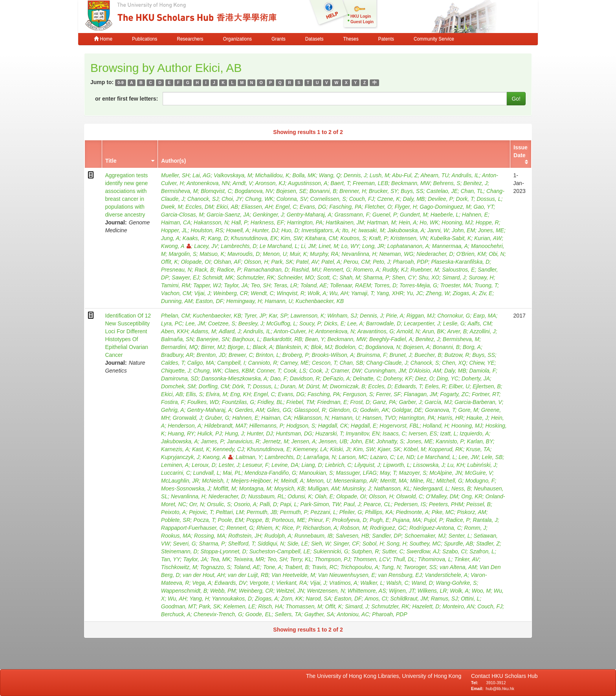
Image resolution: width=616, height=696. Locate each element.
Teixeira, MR (249, 559)
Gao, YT (483, 207)
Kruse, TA (478, 449)
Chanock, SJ (203, 199)
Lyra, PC (172, 323)
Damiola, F (482, 371)
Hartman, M (381, 222)
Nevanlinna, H (359, 254)
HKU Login (361, 16)
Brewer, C (241, 355)
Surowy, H (481, 277)
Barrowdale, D (384, 323)
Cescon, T (324, 363)
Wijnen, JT (402, 591)
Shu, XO (429, 277)
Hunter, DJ (265, 230)
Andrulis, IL (465, 175)
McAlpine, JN (445, 473)
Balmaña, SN (177, 339)
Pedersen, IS (410, 504)
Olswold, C (409, 496)
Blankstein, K (292, 347)
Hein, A (408, 222)
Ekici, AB (227, 207)
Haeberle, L (445, 215)
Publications (145, 39)
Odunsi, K (300, 496)
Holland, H (435, 426)
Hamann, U (279, 301)
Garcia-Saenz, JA (228, 215)
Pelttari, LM (230, 512)
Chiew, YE (482, 363)
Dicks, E (334, 323)
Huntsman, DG (294, 433)
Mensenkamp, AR (355, 481)
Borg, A (472, 347)
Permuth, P (294, 512)
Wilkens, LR (432, 591)
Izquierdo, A (474, 433)
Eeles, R (435, 386)
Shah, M (350, 277)
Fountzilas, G (238, 402)
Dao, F (279, 378)
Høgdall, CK (333, 426)
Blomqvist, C (216, 191)
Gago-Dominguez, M (445, 207)
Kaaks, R (194, 238)
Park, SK (282, 262)
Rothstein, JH (245, 536)
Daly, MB (414, 199)
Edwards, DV (230, 583)
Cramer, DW (346, 371)
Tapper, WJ (207, 285)
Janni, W (438, 230)
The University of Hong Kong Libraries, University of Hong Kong (385, 676)
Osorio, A (245, 504)
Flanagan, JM (421, 394)
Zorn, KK (292, 599)
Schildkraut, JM (409, 599)
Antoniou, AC (353, 614)
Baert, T (340, 183)
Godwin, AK (374, 410)
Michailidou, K (272, 175)
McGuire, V (478, 473)
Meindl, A (292, 481)
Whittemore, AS (367, 591)
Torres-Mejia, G (418, 285)
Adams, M (203, 331)
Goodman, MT (178, 606)
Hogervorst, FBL (400, 426)
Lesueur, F (255, 465)
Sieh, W (321, 544)
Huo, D (290, 230)
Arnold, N (408, 331)
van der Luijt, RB (248, 575)
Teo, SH (261, 285)
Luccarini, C (176, 473)
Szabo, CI (454, 551)
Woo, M (481, 591)
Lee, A (355, 323)
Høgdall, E (364, 426)
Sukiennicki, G (331, 551)
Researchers (190, 39)
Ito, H (349, 230)
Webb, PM (223, 591)
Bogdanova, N (383, 347)
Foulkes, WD (203, 402)
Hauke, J (477, 418)
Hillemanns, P (266, 426)
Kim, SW (291, 238)
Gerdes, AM (249, 410)
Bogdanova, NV (254, 191)
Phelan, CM (175, 316)
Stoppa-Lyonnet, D (223, 551)
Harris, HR (450, 418)
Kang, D (218, 238)
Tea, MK (220, 559)
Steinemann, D (179, 551)
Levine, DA (285, 465)
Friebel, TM (300, 402)
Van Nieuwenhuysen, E (347, 575)
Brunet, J (400, 355)
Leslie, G (454, 323)
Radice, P (229, 270)
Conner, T (268, 371)
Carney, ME (294, 363)
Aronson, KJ (270, 183)
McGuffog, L (281, 323)
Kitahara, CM (321, 238)
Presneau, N (176, 270)
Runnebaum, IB (313, 536)
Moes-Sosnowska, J (186, 488)
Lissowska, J (428, 465)
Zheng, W (438, 293)
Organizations (237, 39)
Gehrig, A (173, 410)
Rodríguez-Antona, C (435, 528)
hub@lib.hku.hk (500, 689)
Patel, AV (307, 262)
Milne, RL (422, 481)
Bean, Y (314, 339)
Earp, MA (484, 316)
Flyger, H (406, 207)
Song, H (397, 544)
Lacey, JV (206, 246)
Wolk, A (317, 293)
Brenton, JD (211, 355)
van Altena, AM (458, 567)
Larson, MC (353, 457)
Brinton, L (268, 355)
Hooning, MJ (457, 222)
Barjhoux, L (246, 339)
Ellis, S (194, 394)
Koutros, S (353, 238)
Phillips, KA (379, 512)
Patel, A (331, 262)
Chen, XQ (454, 363)
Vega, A (202, 583)
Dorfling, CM (214, 386)
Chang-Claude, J (387, 363)
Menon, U (275, 254)
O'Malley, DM (442, 496)
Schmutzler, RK (255, 277)
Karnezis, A (175, 449)
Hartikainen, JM (345, 222)
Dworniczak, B (347, 386)
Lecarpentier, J (422, 323)
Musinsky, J (357, 488)
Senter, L (460, 536)
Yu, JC (415, 293)
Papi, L (289, 504)
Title (111, 161)
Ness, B (461, 488)
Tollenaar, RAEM (351, 285)
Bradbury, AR (177, 355)
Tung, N (391, 567)
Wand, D (422, 583)
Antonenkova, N (335, 331)
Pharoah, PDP (411, 262)
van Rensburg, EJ (400, 575)
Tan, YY (171, 559)
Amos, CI (376, 599)
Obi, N (497, 254)
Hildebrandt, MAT (225, 426)
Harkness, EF (267, 222)
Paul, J (352, 504)
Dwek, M (172, 207)
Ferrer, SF (388, 394)
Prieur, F (319, 520)
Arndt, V (242, 183)
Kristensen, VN (409, 238)
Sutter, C (392, 551)
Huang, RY (181, 433)
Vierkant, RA (291, 583)
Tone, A (272, 567)
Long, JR (373, 246)
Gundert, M (414, 215)
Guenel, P (385, 215)
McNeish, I (215, 481)
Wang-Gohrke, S (456, 583)
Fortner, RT (486, 394)
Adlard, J (230, 331)
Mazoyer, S (412, 473)
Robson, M (354, 528)
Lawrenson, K (308, 316)
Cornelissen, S (328, 199)
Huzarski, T (329, 433)
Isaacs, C (394, 433)
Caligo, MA (200, 363)
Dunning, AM (177, 301)
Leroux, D (204, 465)
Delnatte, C (367, 378)
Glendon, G (343, 410)
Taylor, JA (236, 285)
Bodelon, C (349, 347)
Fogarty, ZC (454, 394)
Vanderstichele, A (446, 575)
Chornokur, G (454, 316)
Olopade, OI (196, 262)
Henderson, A (184, 426)
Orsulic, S (219, 504)
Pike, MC (443, 512)
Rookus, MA (176, 536)
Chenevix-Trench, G (218, 614)
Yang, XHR (390, 293)
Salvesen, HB (352, 536)
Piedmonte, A (412, 512)
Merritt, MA (393, 481)
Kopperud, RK (446, 449)
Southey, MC (425, 544)
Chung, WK (259, 199)
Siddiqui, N (271, 544)
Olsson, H (256, 262)
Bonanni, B (323, 191)
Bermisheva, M (179, 191)
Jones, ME (491, 230)
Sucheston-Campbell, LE (280, 551)
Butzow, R (457, 355)
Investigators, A (320, 230)
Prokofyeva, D (349, 520)
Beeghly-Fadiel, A (391, 339)
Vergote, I (261, 583)
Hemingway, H (244, 301)
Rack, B (204, 270)
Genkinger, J (268, 215)
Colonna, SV (291, 199)
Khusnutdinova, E (269, 449)
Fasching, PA (345, 207)
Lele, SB (492, 457)
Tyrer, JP (255, 316)
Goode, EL (259, 614)
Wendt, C (262, 293)
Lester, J (229, 465)
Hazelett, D (426, 606)
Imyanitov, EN (363, 433)
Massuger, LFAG (356, 473)
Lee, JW (468, 457)
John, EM (463, 230)
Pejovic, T (201, 512)
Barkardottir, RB (283, 339)
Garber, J (410, 402)
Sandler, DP (387, 536)
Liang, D (312, 465)
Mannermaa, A (450, 246)
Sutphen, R (365, 551)
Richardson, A (320, 528)
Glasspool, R (310, 410)
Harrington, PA (305, 222)
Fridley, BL (270, 402)
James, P (212, 441)
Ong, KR (472, 496)
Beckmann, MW (411, 183)
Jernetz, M (275, 441)
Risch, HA (270, 606)
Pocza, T (204, 520)
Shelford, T (241, 544)
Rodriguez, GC (388, 528)
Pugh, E (379, 520)
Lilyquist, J (367, 465)
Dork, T (465, 199)
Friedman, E (332, 402)
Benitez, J (475, 183)
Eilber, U (459, 386)
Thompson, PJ (332, 559)
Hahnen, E (475, 215)
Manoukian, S (316, 473)
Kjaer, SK (389, 449)
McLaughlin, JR (180, 481)
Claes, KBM (239, 371)
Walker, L (372, 583)
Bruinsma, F (371, 355)
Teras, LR (285, 285)
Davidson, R (305, 378)
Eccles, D (380, 386)
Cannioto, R (262, 363)
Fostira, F (173, 402)
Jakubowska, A (406, 230)
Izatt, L (448, 433)
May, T (388, 473)
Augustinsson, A (308, 183)
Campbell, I (231, 363)
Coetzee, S (221, 323)
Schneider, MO (296, 277)
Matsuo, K (212, 254)
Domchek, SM (178, 386)
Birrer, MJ (213, 347)
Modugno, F (480, 481)
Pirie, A (395, 316)
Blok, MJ (321, 347)
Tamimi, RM (176, 285)
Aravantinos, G (375, 331)
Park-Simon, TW (320, 504)
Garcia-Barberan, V (478, 402)
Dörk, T (241, 386)
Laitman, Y (249, 457)
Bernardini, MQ (180, 347)
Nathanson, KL (392, 488)
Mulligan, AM (323, 488)
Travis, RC (325, 567)
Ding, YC (447, 378)
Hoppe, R (487, 222)
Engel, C (286, 207)
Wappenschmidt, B (184, 591)
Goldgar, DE (407, 410)
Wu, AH (339, 293)
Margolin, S (182, 254)
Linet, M (328, 246)
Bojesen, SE (291, 191)
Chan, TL (472, 191)
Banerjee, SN (213, 339)
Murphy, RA (324, 254)
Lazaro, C (382, 457)
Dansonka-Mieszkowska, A (235, 378)
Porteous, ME (289, 520)
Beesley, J (251, 323)
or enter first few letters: (126, 99)
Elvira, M (216, 394)
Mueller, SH (175, 175)
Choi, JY (232, 199)
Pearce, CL (377, 504)
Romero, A (366, 270)
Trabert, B (297, 567)
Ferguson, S (358, 394)
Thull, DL (404, 559)
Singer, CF (346, 544)
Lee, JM (195, 323)
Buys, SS (412, 191)
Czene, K (389, 199)
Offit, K (170, 262)
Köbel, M (414, 449)
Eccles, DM (199, 207)
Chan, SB (351, 363)
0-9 (120, 83)
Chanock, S (425, 363)
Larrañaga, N (320, 457)
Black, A (263, 347)
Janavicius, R (243, 441)
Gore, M (468, 410)
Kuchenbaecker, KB (320, 301)
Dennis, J (355, 175)
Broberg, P (296, 355)
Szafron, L (482, 551)
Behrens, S (446, 183)
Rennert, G (337, 270)
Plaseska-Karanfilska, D (461, 262)
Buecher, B (428, 355)
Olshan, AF (227, 262)
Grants (279, 39)
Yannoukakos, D (232, 599)
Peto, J (381, 262)
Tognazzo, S (215, 567)
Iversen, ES (423, 433)
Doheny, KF (398, 378)
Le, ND (406, 457)
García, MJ (438, 402)
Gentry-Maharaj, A (309, 215)
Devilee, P (440, 199)
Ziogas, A (464, 293)
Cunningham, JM (385, 371)
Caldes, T (173, 363)
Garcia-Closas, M (182, 215)
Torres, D (385, 285)
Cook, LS (295, 371)
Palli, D (268, 504)
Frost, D (360, 402)
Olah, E (324, 496)
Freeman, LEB (370, 183)
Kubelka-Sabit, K (451, 238)
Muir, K (298, 254)
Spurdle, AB (458, 544)
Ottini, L (470, 599)
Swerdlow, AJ (423, 551)
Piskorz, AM (471, 512)
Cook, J (318, 371)
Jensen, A (304, 441)
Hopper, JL (174, 230)
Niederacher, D (435, 254)
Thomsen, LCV (371, 559)
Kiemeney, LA (310, 449)
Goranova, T (440, 410)
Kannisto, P (450, 441)
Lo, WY (350, 246)
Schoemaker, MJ (425, 536)
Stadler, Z (488, 544)
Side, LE (298, 544)
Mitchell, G (449, 481)
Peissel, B (478, 504)
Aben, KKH (175, 331)
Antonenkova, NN (208, 183)
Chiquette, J (176, 371)
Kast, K (201, 449)
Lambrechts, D (239, 246)
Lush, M (379, 175)
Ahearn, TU (434, 175)
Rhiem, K (268, 528)
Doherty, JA (476, 378)
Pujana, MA (407, 520)
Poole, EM (230, 520)
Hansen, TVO (379, 418)
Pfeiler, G (351, 512)
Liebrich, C (338, 465)
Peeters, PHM (446, 504)
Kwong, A (176, 246)
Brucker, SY (383, 191)
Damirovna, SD (180, 378)
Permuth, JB (262, 512)
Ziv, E (486, 293)
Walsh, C (397, 583)
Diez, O (424, 378)
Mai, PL (232, 473)
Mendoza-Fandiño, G (270, 473)
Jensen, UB (333, 441)
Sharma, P (376, 277)
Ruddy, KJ (395, 270)
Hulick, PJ (209, 433)
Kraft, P (378, 238)
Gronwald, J (187, 418)
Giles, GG (279, 410)
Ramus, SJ (444, 599)
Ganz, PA (384, 402)
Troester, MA (456, 285)
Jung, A (170, 238)
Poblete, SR (176, 520)
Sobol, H (373, 544)
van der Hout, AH (204, 575)
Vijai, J (202, 293)
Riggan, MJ (421, 316)
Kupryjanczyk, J (180, 457)
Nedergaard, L (431, 488)
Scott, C (327, 277)
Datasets (314, 39)
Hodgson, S (301, 426)
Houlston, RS (207, 230)
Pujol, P (433, 520)
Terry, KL (301, 559)
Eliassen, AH (257, 207)
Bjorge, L (238, 347)
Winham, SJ (342, 316)
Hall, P (239, 222)
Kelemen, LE (239, 606)
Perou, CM (357, 262)
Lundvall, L (207, 473)
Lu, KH (456, 465)
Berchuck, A (176, 614)
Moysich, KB (290, 488)
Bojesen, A (416, 347)
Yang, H (199, 599)
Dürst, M (316, 386)
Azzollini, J (482, 331)
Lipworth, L (396, 465)
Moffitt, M (225, 488)
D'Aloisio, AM (425, 371)
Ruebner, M (425, 270)
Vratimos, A (343, 583)
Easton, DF (209, 301)
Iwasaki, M (371, 230)
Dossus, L (489, 199)
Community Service (434, 39)
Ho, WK (429, 222)
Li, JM (308, 246)
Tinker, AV (467, 559)
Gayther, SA (319, 614)
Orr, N (196, 504)
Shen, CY (404, 277)
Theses (351, 39)
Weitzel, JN (290, 591)
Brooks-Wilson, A (333, 355)
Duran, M (292, 386)
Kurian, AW (488, 238)
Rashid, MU (306, 270)
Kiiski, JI (340, 449)
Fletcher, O (378, 207)
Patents (386, 39)
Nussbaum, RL (267, 496)
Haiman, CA (176, 222)
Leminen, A (175, 465)
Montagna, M (255, 488)
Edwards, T (408, 386)
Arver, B (457, 331)
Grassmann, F (352, 215)
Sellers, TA (288, 614)
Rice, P (291, 528)
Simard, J (454, 277)
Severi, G (184, 544)
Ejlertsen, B (487, 386)
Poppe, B (258, 520)
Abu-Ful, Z (405, 175)
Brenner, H (353, 191)
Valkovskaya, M (233, 175)
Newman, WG (396, 254)
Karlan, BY (480, 441)
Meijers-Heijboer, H (254, 481)
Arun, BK (433, 331)
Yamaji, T (362, 293)
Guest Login (362, 22)
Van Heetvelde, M (293, 575)
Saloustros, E (458, 270)
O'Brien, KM (471, 254)
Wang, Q (330, 175)
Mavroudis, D (244, 254)
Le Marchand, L (279, 246)
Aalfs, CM (479, 323)
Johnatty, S (390, 441)
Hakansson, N (211, 222)
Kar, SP (278, 316)
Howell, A (238, 230)
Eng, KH (240, 394)
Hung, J (234, 433)
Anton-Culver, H (293, 331)
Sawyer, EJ (185, 277)
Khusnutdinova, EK (254, 238)
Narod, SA (318, 599)
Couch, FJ (361, 199)
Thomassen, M (304, 606)
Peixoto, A (173, 512)
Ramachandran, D (266, 270)
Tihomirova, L (435, 559)
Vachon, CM (176, 293)
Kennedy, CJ (228, 449)
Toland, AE (313, 285)
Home (103, 39)
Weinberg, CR (231, 293)
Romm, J (475, 528)
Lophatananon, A (408, 246)
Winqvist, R (291, 293)
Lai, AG (202, 175)
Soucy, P (310, 323)
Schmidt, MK (218, 277)
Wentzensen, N (326, 591)
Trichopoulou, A (360, 567)
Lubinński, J (482, 465)
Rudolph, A (278, 536)
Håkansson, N (311, 418)
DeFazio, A (336, 378)
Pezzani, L (323, 512)
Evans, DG (313, 207)
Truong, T (486, 285)
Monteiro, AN (458, 606)
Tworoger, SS (420, 567)
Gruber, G (217, 418)
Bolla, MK (304, 175)
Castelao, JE (442, 191)
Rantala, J (485, 520)
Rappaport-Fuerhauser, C (192, 528)
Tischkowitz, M (179, 567)
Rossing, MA (210, 536)
